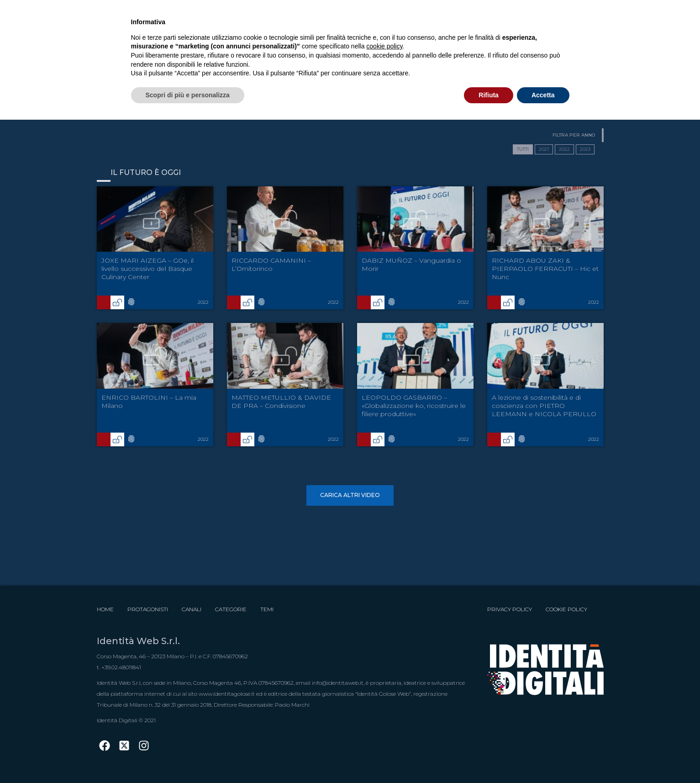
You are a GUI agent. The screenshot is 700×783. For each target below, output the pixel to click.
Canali (192, 609)
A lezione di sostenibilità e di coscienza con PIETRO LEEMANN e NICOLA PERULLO (544, 406)
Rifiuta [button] (489, 95)
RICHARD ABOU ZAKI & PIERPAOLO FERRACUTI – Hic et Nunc (545, 269)
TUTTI (523, 149)
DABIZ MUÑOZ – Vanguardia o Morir (411, 265)
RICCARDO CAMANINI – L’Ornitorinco (271, 265)
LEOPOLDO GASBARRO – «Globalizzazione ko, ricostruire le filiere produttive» (414, 406)
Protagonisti (148, 609)
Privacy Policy (510, 609)
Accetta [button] (543, 95)
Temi (267, 609)
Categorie (231, 609)
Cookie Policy (566, 609)
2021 (544, 149)
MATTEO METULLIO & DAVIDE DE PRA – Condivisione (281, 402)
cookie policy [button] (384, 46)
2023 (585, 149)
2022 (564, 149)
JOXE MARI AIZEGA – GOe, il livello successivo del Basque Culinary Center (147, 269)
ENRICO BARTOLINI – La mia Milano (149, 402)
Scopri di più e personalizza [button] (188, 95)
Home (105, 609)
